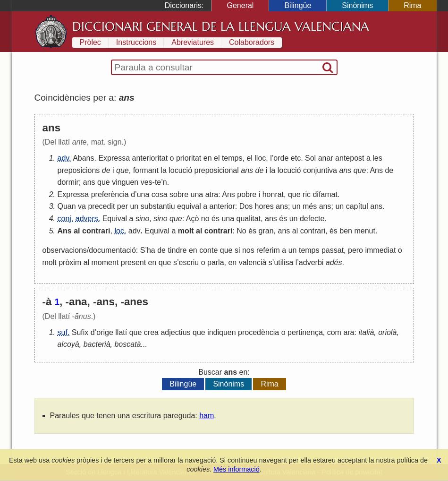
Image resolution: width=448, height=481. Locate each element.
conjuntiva (320, 170)
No (241, 231)
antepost (350, 158)
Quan (67, 206)
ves (147, 182)
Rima (412, 5)
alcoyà (68, 344)
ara (349, 332)
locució (180, 170)
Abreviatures (193, 42)
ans (247, 170)
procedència (258, 332)
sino (160, 219)
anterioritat (150, 158)
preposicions (79, 170)
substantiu (158, 206)
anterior (222, 206)
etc (296, 158)
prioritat (189, 158)
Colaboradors (252, 42)
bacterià (97, 344)
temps (232, 158)
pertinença (305, 332)
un (134, 206)
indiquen (222, 332)
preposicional (217, 170)
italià (366, 332)
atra (212, 194)
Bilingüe (298, 5)
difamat (325, 194)
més (310, 206)
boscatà (127, 344)
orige (105, 332)
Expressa (114, 158)
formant (146, 170)
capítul (357, 206)
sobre (179, 194)
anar (326, 158)
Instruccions (136, 42)
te (158, 182)
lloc (260, 158)
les (377, 158)
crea (151, 332)
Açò (193, 219)
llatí (121, 332)
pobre (247, 194)
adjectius (175, 332)
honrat (273, 194)
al (77, 231)
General (240, 5)
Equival (115, 219)
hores (264, 206)
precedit (101, 206)
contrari (96, 231)
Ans (376, 170)
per (123, 206)
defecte (312, 219)
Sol (310, 158)
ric (307, 194)
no (205, 219)
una (143, 194)
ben (346, 231)
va (82, 206)
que (123, 170)
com (334, 332)
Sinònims (357, 5)
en (208, 158)
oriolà (387, 332)
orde (281, 158)
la (163, 170)
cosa (160, 194)
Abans (83, 158)
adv (135, 231)
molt (186, 231)
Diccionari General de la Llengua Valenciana (221, 26)
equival (189, 206)
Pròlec (90, 42)
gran (266, 231)
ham (207, 416)
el (217, 158)
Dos (246, 206)
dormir (68, 182)
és (216, 219)
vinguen (125, 182)
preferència (110, 194)
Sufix (80, 332)
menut (364, 231)
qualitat (249, 219)
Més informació (237, 469)
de (106, 170)
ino (144, 219)
